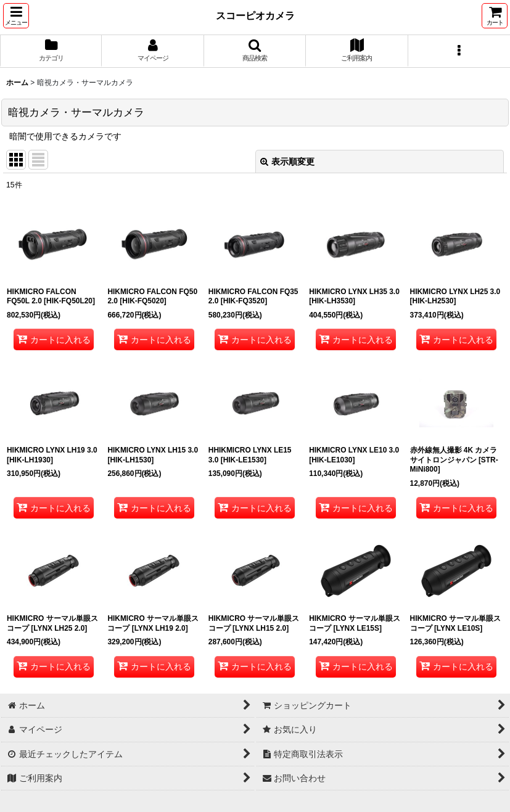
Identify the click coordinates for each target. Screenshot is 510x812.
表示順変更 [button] (287, 162)
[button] (16, 16)
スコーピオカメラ (255, 15)
